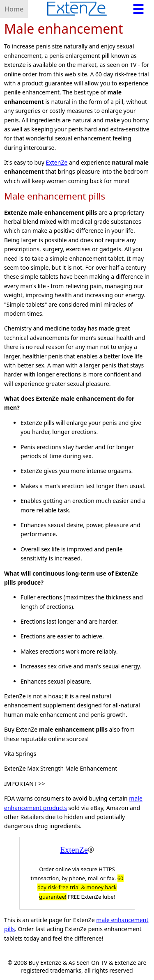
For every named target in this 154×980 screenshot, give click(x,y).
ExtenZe (57, 162)
